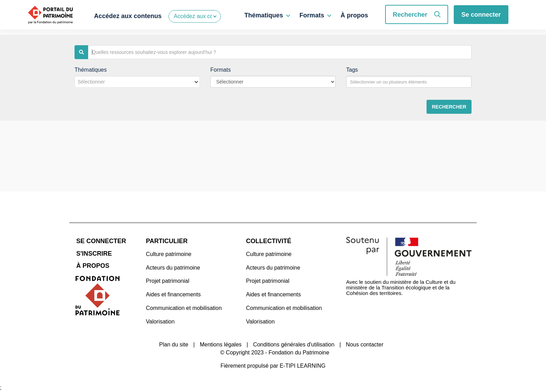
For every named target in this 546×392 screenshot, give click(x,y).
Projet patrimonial (168, 281)
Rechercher (417, 15)
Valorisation (160, 322)
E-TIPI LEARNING (303, 366)
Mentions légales (221, 345)
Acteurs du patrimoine (173, 268)
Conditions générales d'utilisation (294, 345)
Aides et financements (173, 294)
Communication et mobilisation (184, 308)
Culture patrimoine (169, 254)
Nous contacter (365, 345)
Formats (312, 15)
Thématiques (264, 15)
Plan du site (174, 345)
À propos (354, 15)
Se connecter (481, 15)
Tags (352, 70)
